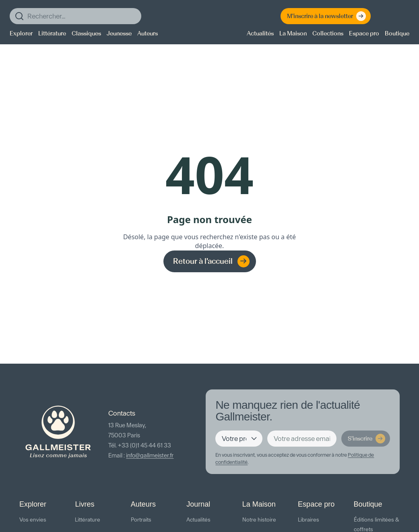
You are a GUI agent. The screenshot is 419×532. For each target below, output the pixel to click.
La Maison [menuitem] (293, 33)
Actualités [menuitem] (260, 33)
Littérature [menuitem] (52, 33)
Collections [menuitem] (328, 33)
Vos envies (33, 520)
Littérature (88, 520)
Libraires (309, 520)
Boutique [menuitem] (397, 33)
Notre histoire (259, 520)
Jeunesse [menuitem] (119, 33)
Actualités (198, 520)
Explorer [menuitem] (21, 33)
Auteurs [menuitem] (148, 33)
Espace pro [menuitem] (364, 33)
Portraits (141, 520)
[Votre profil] (239, 439)
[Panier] (401, 16)
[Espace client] (385, 16)
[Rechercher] (75, 16)
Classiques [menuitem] (86, 33)
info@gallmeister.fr (150, 455)
